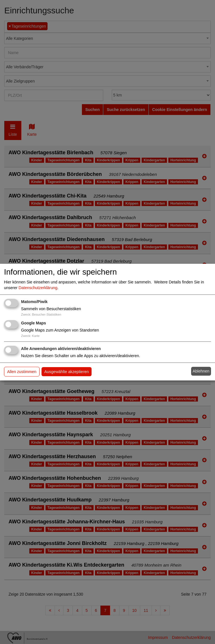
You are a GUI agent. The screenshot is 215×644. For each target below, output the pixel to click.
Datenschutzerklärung (38, 288)
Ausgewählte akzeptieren (67, 372)
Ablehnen (201, 371)
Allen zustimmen (22, 372)
